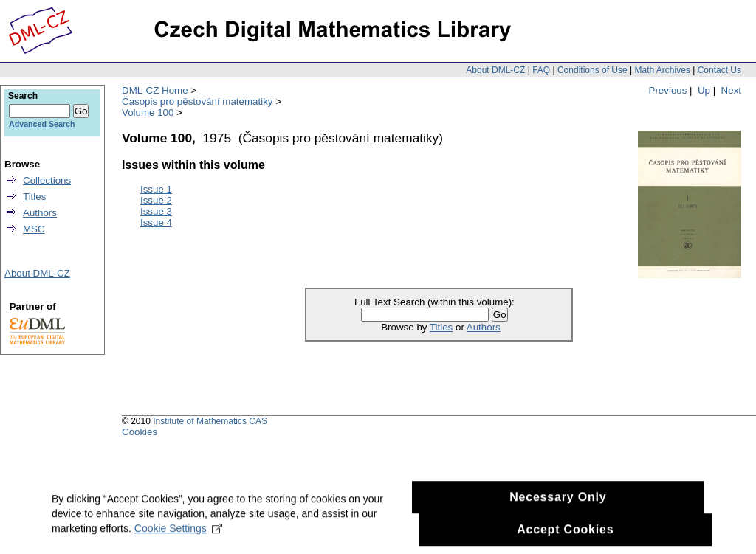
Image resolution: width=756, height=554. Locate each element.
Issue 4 (156, 222)
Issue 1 (156, 189)
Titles (441, 327)
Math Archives (662, 70)
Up (704, 90)
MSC (34, 229)
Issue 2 (156, 200)
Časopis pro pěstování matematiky (197, 101)
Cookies (140, 432)
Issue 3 (156, 211)
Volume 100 (148, 112)
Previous (668, 90)
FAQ (541, 70)
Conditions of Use (592, 70)
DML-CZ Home (155, 90)
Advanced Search (42, 124)
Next (731, 90)
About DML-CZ (495, 70)
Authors (484, 327)
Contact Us (719, 70)
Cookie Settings (178, 544)
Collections (47, 180)
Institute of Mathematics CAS (210, 421)
